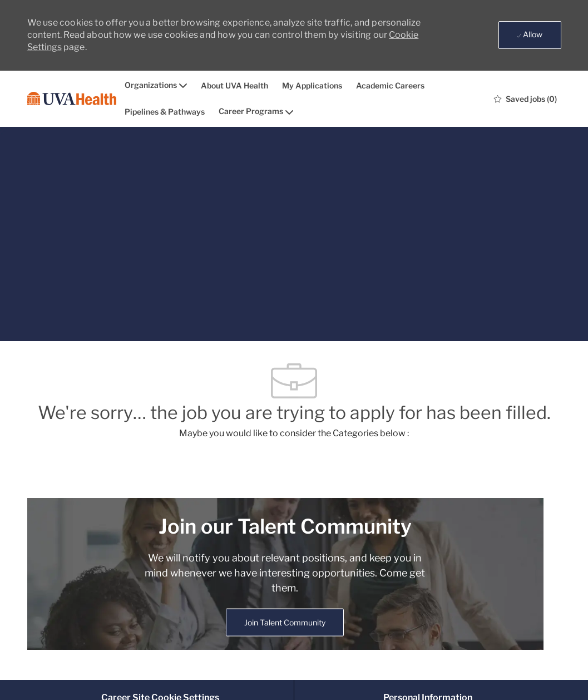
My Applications (312, 86)
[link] (285, 623)
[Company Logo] (72, 98)
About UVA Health (234, 86)
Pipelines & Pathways (165, 112)
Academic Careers (390, 86)
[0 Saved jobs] (525, 98)
